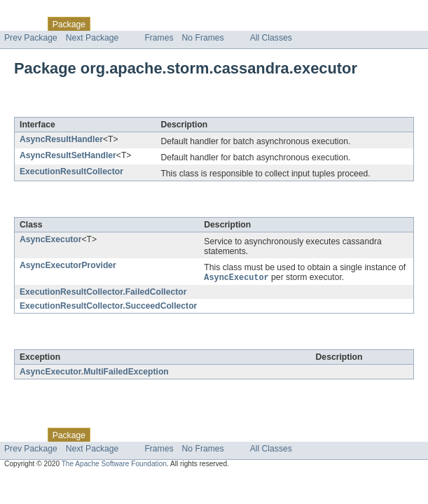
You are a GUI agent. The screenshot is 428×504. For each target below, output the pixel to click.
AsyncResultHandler (61, 139)
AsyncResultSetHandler (68, 155)
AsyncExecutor (51, 239)
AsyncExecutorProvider (68, 265)
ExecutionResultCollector (71, 171)
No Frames (203, 38)
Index (240, 24)
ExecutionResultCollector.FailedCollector (103, 293)
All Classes (271, 38)
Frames (159, 38)
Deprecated (199, 24)
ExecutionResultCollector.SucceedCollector (108, 307)
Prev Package (31, 38)
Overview (22, 24)
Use (135, 24)
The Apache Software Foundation (114, 464)
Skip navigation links (39, 12)
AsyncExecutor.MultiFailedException (94, 372)
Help (267, 24)
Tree (160, 24)
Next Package (92, 38)
